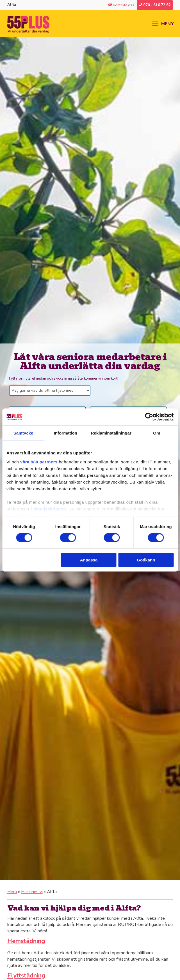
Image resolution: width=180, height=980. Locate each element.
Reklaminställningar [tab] (111, 433)
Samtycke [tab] (23, 433)
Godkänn (146, 560)
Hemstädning (26, 941)
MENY (168, 24)
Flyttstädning (26, 976)
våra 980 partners (39, 462)
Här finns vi (32, 892)
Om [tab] (157, 433)
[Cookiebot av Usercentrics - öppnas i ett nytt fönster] (149, 417)
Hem (12, 892)
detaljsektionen (50, 509)
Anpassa (89, 560)
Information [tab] (65, 433)
